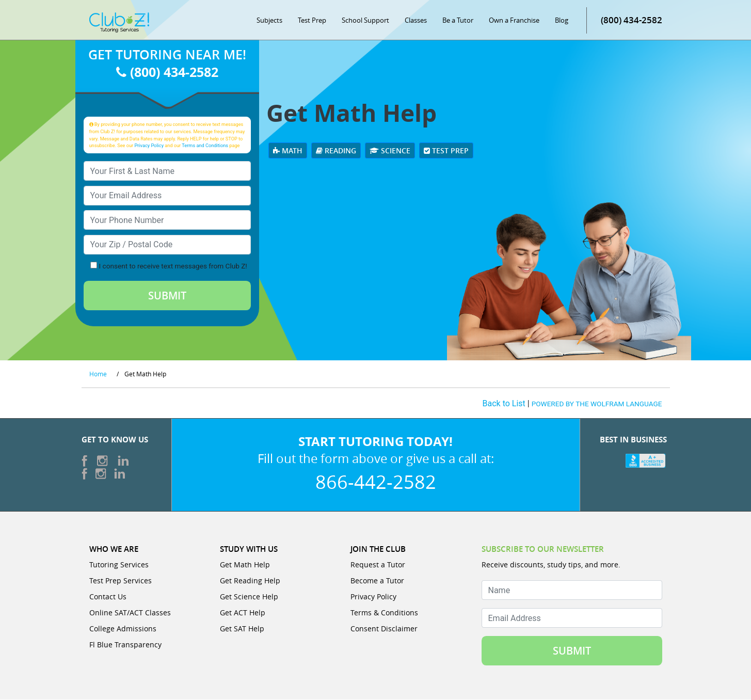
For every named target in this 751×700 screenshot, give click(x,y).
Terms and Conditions (205, 146)
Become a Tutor (377, 581)
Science (390, 151)
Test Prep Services (121, 581)
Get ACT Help (243, 613)
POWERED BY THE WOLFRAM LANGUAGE (597, 405)
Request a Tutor (378, 565)
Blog (562, 21)
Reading (336, 151)
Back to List (504, 404)
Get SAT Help (242, 629)
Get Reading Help (250, 581)
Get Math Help (245, 565)
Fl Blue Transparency (125, 645)
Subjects (269, 21)
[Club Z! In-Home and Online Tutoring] (119, 22)
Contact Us (108, 597)
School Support (365, 21)
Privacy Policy (149, 146)
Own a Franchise (514, 21)
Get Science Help (249, 597)
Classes (416, 21)
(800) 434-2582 (632, 20)
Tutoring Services (119, 565)
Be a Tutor (458, 21)
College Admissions (123, 629)
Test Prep (312, 21)
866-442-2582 (376, 482)
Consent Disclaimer (384, 629)
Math (288, 151)
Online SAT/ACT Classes (130, 613)
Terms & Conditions (384, 613)
